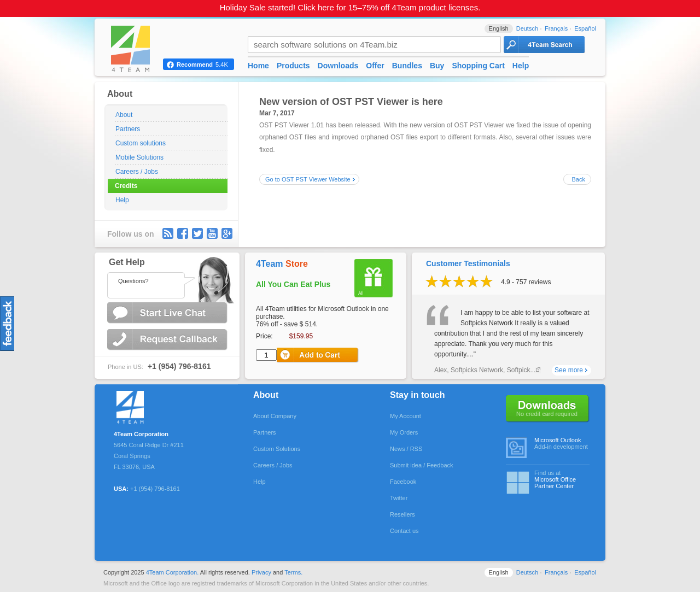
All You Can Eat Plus (293, 284)
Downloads (338, 66)
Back (579, 179)
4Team (282, 264)
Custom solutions (141, 143)
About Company (275, 416)
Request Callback (168, 340)
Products (293, 66)
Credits (126, 186)
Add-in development (562, 443)
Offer (375, 66)
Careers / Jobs (137, 172)
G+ (227, 233)
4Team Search (544, 45)
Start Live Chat (168, 313)
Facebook (403, 482)
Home (258, 66)
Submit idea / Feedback (422, 465)
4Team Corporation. (173, 572)
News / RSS (406, 449)
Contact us (404, 531)
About (124, 115)
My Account (406, 416)
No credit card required (548, 409)
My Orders (404, 432)
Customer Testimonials (468, 263)
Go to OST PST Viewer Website (308, 179)
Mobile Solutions (139, 157)
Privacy (261, 572)
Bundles (407, 66)
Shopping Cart (478, 66)
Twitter (197, 233)
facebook (183, 233)
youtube (212, 233)
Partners (128, 129)
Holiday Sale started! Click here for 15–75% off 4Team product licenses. (350, 7)
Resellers (402, 514)
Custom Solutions (277, 449)
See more (569, 370)
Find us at (562, 479)
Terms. (293, 572)
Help (122, 200)
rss (168, 233)
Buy (437, 66)
